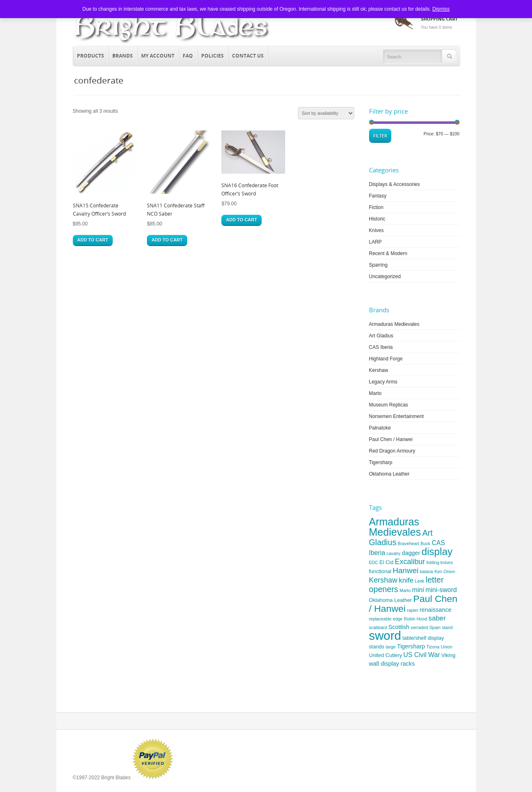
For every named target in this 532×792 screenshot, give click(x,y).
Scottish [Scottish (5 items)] (399, 627)
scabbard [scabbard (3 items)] (378, 627)
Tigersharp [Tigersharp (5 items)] (411, 646)
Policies (213, 56)
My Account (158, 56)
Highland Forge (386, 359)
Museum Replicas (389, 405)
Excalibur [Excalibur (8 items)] (410, 562)
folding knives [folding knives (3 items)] (440, 562)
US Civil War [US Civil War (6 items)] (422, 655)
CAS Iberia (381, 347)
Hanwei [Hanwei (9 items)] (405, 570)
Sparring (378, 265)
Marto (375, 393)
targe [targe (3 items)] (390, 647)
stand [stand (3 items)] (447, 627)
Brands (121, 55)
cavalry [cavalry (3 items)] (393, 553)
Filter (380, 136)
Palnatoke (380, 428)
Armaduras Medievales (394, 324)
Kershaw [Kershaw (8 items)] (383, 580)
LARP (375, 242)
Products (89, 55)
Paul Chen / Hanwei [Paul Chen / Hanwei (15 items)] (413, 604)
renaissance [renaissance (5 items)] (436, 610)
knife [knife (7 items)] (406, 580)
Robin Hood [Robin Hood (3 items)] (416, 619)
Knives (376, 230)
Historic (377, 219)
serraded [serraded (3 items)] (419, 627)
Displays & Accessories (395, 184)
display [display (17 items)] (437, 552)
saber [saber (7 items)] (437, 618)
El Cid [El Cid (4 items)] (386, 562)
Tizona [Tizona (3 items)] (433, 647)
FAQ (188, 56)
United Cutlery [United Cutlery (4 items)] (386, 655)
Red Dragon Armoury (392, 451)
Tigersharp (381, 462)
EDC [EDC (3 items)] (374, 562)
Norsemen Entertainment (396, 416)
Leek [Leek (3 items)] (419, 581)
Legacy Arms (383, 382)
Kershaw (379, 370)
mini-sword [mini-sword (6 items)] (441, 590)
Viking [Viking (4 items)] (448, 655)
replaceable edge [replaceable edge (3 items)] (386, 619)
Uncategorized (385, 276)
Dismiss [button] (441, 9)
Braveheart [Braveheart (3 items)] (409, 543)
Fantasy (378, 196)
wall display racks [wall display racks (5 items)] (392, 664)
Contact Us (248, 56)
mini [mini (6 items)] (418, 590)
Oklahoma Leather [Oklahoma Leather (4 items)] (391, 600)
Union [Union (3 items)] (446, 647)
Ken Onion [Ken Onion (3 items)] (445, 571)
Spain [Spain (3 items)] (435, 627)
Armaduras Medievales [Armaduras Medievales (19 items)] (395, 527)
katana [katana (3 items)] (426, 571)
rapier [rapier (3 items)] (412, 610)
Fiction (376, 207)
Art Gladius (381, 336)
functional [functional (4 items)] (380, 571)
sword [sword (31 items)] (385, 635)
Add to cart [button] (93, 240)
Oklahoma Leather (389, 474)
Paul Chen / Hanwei (391, 439)
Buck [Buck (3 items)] (425, 543)
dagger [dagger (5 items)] (411, 553)
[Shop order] (326, 113)
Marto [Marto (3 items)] (405, 590)
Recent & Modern (388, 253)
